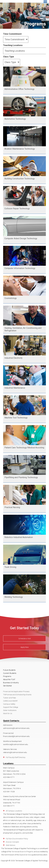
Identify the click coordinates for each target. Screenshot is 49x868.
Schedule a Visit (25, 638)
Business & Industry (11, 683)
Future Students (9, 670)
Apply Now (25, 647)
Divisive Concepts (12, 842)
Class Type (9, 57)
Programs (7, 676)
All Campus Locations (14, 811)
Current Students (10, 673)
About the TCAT (9, 679)
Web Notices (11, 845)
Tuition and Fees (10, 698)
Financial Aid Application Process (16, 691)
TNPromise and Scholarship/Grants (17, 695)
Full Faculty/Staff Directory (16, 757)
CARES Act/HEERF (10, 701)
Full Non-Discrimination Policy (17, 839)
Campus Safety (9, 704)
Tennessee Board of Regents (22, 852)
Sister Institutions (10, 710)
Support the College (11, 707)
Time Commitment (12, 34)
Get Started (7, 686)
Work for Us (8, 713)
